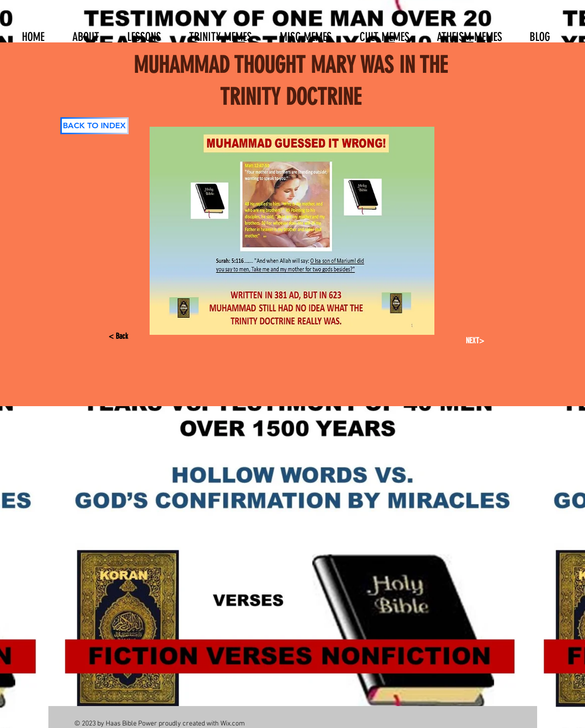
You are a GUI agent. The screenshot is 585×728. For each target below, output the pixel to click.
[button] (144, 32)
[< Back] (126, 336)
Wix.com (233, 724)
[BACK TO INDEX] (95, 126)
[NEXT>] (474, 341)
